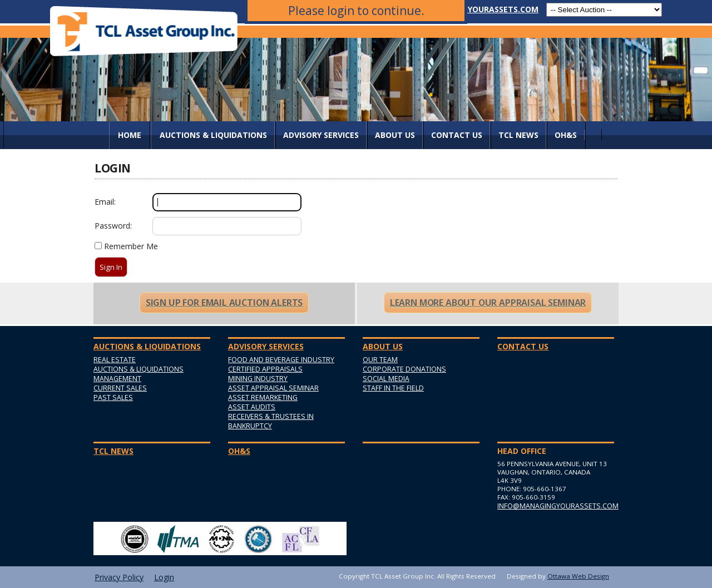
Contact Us (457, 135)
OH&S (566, 135)
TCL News (518, 135)
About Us (395, 135)
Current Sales (120, 388)
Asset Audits (252, 407)
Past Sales (113, 397)
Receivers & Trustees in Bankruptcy (271, 421)
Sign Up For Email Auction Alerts (224, 303)
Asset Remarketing (263, 397)
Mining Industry (258, 379)
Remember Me (131, 246)
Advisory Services (321, 135)
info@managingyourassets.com (468, 9)
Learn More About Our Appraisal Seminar (488, 303)
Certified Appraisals (265, 369)
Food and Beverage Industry (281, 360)
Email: (105, 202)
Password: (113, 226)
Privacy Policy (119, 577)
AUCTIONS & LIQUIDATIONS (213, 135)
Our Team (380, 360)
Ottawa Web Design (578, 576)
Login (164, 577)
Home (130, 135)
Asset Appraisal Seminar (273, 388)
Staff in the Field (393, 388)
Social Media (386, 379)
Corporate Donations (404, 369)
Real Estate (115, 360)
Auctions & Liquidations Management (139, 374)
